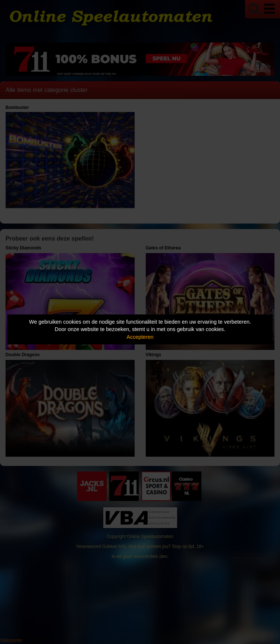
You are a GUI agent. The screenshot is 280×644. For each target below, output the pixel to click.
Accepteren (140, 337)
